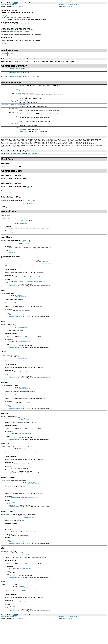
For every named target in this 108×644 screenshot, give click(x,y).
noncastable (11, 54)
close (17, 92)
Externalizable (21, 24)
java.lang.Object (5, 16)
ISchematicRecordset (11, 24)
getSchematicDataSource (22, 109)
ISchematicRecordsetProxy (16, 70)
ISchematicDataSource (8, 109)
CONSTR (18, 6)
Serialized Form (9, 46)
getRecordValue (19, 104)
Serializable (28, 24)
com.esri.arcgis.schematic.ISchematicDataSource (32, 295)
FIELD (13, 6)
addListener (18, 88)
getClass (14, 161)
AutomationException (47, 277)
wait (29, 161)
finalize (8, 161)
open (17, 129)
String (34, 79)
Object (26, 74)
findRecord (18, 96)
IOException (30, 197)
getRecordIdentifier (20, 100)
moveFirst (18, 121)
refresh (17, 133)
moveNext (18, 125)
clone (3, 161)
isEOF (17, 117)
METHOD (24, 6)
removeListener (19, 137)
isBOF (17, 113)
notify (19, 161)
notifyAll (24, 161)
